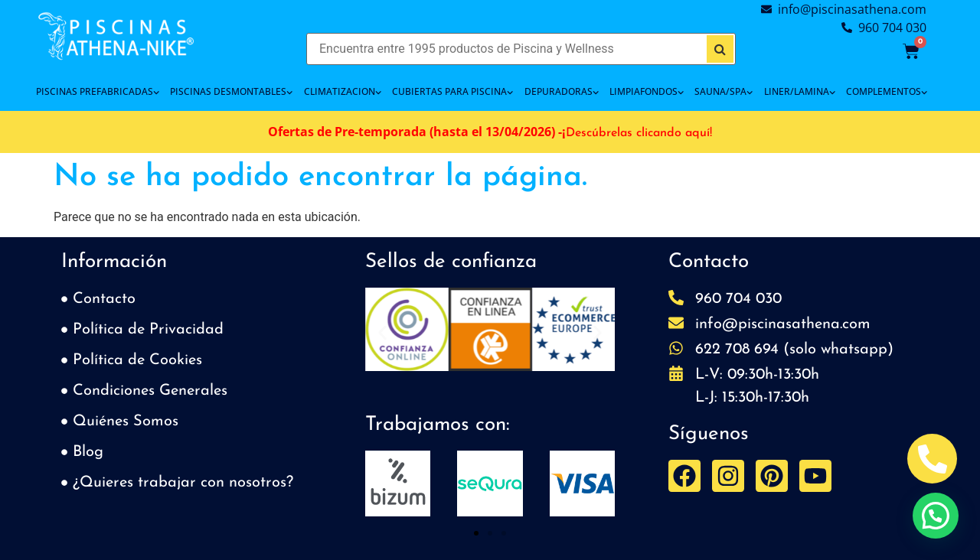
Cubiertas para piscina (452, 91)
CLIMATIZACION (343, 91)
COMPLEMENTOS (887, 91)
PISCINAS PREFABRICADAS (98, 91)
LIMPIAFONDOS (647, 91)
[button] (382, 332)
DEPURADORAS (562, 91)
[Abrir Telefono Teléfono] (932, 459)
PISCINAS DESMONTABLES (231, 91)
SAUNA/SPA (724, 91)
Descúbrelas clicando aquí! (639, 133)
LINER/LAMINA (800, 91)
